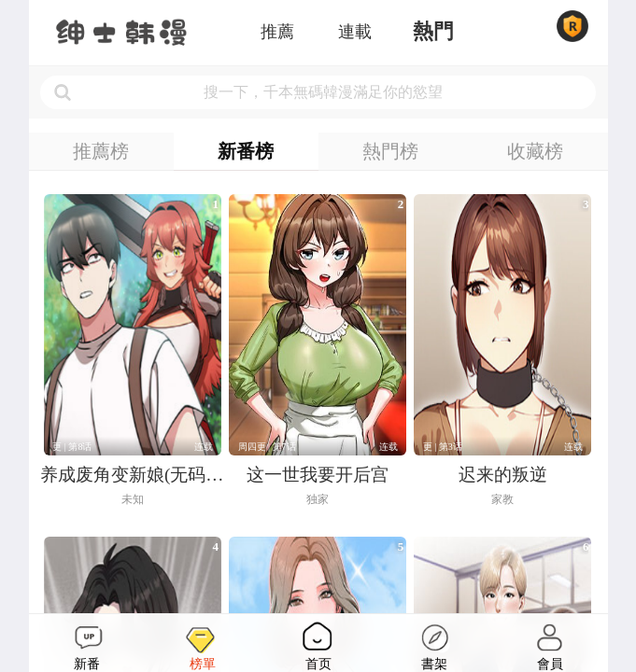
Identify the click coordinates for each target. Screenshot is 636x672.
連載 (355, 32)
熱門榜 (390, 151)
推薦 (277, 32)
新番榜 (246, 151)
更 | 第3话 (443, 447)
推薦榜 (101, 151)
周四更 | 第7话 (267, 447)
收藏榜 (535, 151)
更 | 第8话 (72, 447)
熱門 (433, 32)
